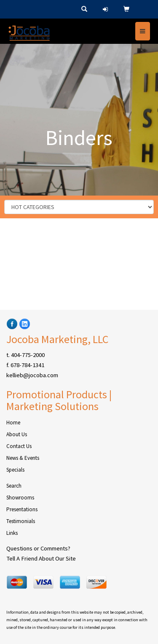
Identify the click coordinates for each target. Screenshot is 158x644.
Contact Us (19, 446)
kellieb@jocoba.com (32, 375)
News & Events (23, 458)
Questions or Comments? (38, 548)
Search (14, 486)
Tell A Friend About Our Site (41, 558)
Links (12, 533)
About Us (17, 434)
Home (13, 423)
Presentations (22, 509)
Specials (15, 470)
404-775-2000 (28, 355)
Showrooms (20, 498)
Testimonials (21, 521)
